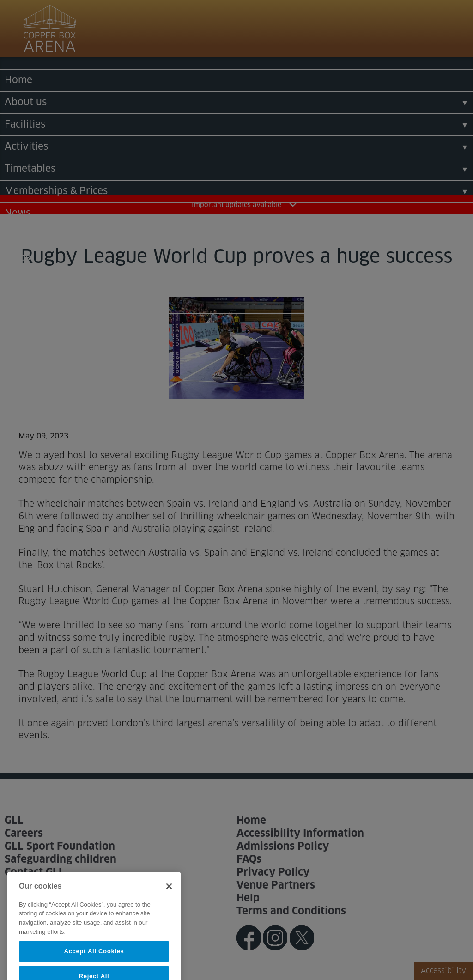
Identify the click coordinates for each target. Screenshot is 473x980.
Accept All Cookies (94, 959)
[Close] (169, 895)
